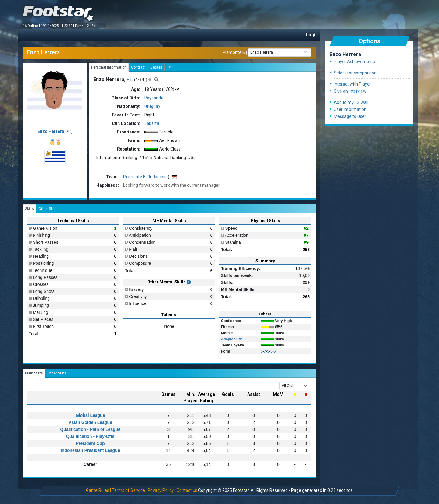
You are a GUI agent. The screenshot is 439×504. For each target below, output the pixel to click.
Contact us (187, 490)
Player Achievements (354, 62)
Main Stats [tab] (34, 373)
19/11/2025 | (51, 26)
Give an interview (350, 91)
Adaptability (232, 339)
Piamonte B (234, 52)
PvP (170, 67)
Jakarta (152, 123)
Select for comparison (355, 73)
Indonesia (158, 177)
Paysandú (154, 98)
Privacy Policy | (162, 490)
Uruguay (152, 106)
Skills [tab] (29, 209)
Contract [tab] (138, 67)
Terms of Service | (129, 490)
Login (312, 35)
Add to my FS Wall (351, 102)
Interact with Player (352, 84)
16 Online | (32, 26)
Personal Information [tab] (109, 67)
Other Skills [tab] (48, 209)
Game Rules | (98, 490)
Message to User (350, 116)
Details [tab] (156, 67)
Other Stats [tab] (57, 373)
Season (98, 26)
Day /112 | (83, 26)
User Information (350, 109)
